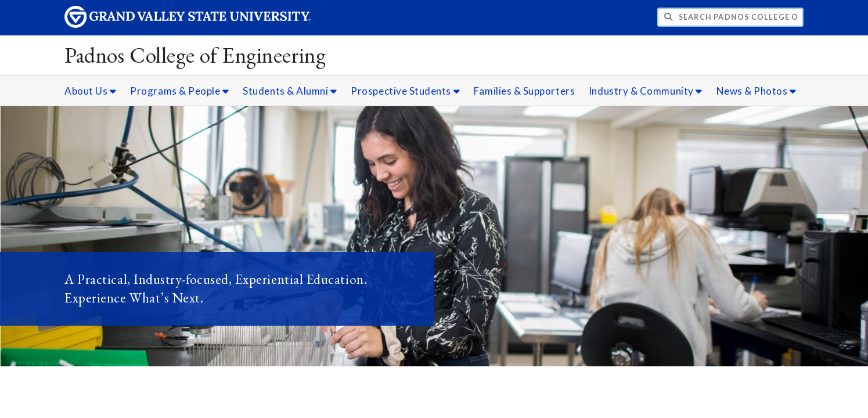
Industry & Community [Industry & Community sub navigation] (646, 91)
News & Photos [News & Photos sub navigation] (757, 91)
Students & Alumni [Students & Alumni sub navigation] (290, 91)
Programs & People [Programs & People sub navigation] (179, 91)
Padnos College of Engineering (195, 55)
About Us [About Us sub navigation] (90, 91)
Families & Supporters (524, 91)
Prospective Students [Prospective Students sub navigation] (405, 91)
